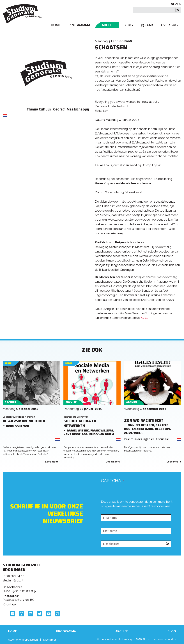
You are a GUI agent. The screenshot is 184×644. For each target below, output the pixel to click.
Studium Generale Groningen (22, 14)
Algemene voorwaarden (23, 640)
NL (173, 4)
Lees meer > (52, 462)
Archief (109, 25)
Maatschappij (78, 109)
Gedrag (59, 109)
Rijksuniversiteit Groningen (144, 580)
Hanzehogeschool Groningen (144, 592)
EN (179, 4)
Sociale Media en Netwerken (80, 424)
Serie (8, 363)
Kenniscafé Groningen (76, 417)
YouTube (49, 614)
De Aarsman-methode (24, 421)
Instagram (22, 614)
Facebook (13, 614)
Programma (79, 25)
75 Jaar (147, 25)
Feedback (90, 581)
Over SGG (169, 25)
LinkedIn (31, 614)
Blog (128, 25)
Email (57, 614)
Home (56, 25)
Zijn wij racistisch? (144, 421)
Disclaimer (50, 640)
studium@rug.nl (13, 580)
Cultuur (45, 109)
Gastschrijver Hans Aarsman (19, 417)
